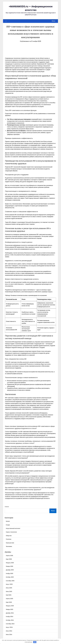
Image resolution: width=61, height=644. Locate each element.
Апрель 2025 (9, 599)
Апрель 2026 (9, 556)
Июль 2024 (9, 631)
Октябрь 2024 (10, 620)
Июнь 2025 (9, 591)
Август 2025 (9, 584)
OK (35, 642)
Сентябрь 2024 (10, 624)
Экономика (9, 546)
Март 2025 (9, 602)
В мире (8, 525)
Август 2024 (9, 627)
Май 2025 (9, 595)
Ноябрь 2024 (9, 617)
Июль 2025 (9, 588)
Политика (8, 539)
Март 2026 (9, 559)
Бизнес (8, 521)
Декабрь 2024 (10, 613)
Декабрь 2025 (10, 570)
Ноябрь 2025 (9, 573)
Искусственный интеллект (13, 528)
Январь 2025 (9, 609)
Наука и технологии (11, 532)
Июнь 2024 (9, 634)
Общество (9, 536)
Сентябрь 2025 (10, 581)
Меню (53, 21)
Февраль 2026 (10, 563)
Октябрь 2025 (10, 577)
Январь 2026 (9, 566)
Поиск (7, 507)
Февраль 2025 (10, 606)
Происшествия (10, 543)
